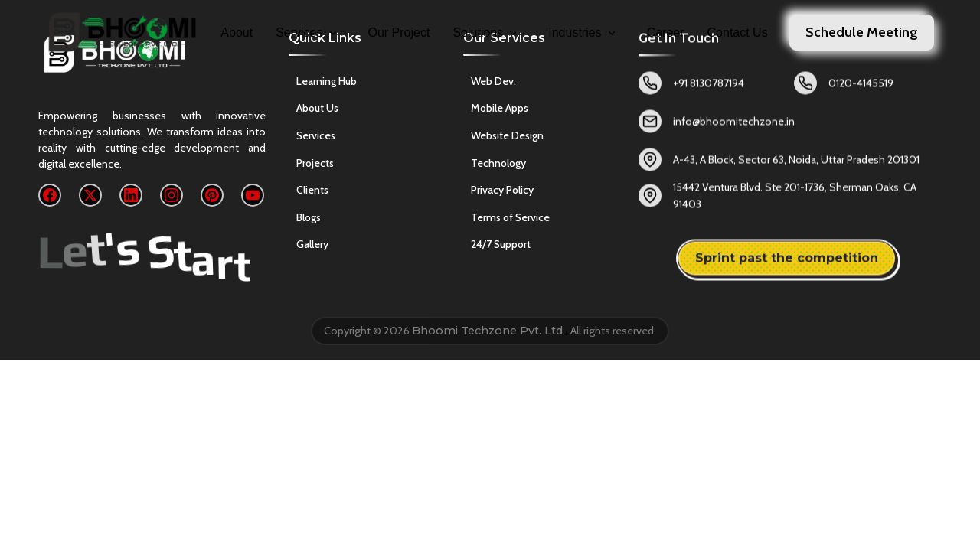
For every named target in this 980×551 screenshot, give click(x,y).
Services (307, 33)
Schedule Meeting (862, 32)
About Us (317, 109)
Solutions (486, 33)
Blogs (309, 218)
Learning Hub (327, 82)
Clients (312, 191)
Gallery (312, 246)
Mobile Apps (500, 112)
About (237, 33)
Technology (498, 166)
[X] (90, 195)
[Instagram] (171, 195)
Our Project (399, 33)
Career (666, 33)
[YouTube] (253, 195)
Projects (315, 164)
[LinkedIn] (131, 195)
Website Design (507, 139)
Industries (583, 33)
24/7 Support (501, 248)
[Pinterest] (212, 195)
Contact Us (738, 33)
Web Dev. (493, 84)
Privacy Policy (502, 193)
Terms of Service (510, 220)
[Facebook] (50, 195)
